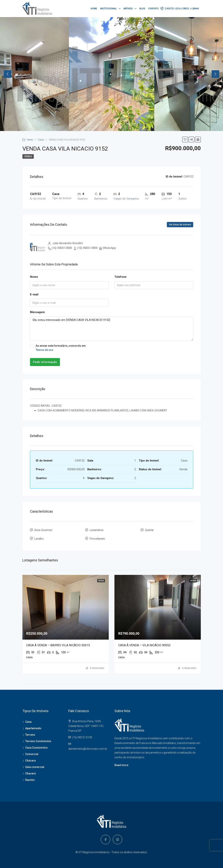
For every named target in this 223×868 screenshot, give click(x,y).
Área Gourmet (43, 530)
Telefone (121, 277)
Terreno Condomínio (38, 741)
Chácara (30, 761)
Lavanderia (97, 530)
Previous (8, 74)
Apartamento (33, 728)
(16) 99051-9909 (62, 248)
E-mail (34, 294)
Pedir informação (45, 362)
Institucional (108, 9)
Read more (121, 765)
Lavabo (39, 539)
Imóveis (128, 9)
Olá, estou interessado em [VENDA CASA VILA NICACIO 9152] (112, 329)
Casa (41, 140)
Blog (142, 9)
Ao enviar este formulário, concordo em (112, 348)
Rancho (30, 780)
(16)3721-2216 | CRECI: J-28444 (180, 8)
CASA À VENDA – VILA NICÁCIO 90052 (144, 645)
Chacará (30, 773)
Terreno (30, 735)
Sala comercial (35, 767)
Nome (34, 277)
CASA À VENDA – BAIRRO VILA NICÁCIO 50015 (58, 645)
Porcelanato (97, 539)
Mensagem (37, 312)
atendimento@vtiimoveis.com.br (88, 749)
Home (94, 9)
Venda (28, 156)
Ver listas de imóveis (180, 225)
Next (215, 74)
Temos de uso (45, 350)
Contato (153, 9)
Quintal (149, 530)
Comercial (32, 754)
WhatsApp (109, 248)
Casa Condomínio (36, 748)
